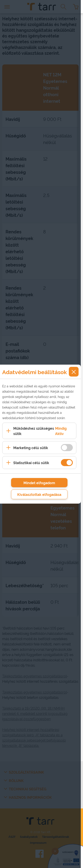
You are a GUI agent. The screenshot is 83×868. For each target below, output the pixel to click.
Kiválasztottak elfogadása (39, 494)
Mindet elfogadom (39, 483)
